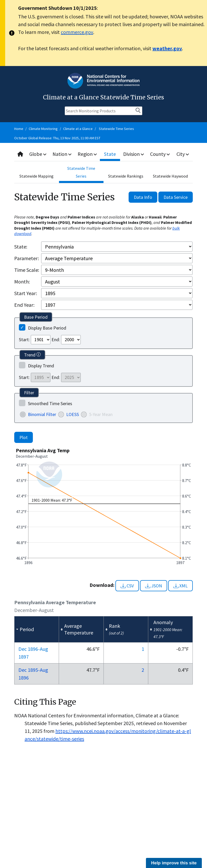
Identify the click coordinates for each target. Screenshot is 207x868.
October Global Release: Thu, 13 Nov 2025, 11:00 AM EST (57, 138)
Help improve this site (174, 863)
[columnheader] (37, 629)
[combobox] (103, 154)
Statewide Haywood (170, 176)
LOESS (73, 414)
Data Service (176, 197)
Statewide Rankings (126, 176)
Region (88, 154)
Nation (63, 154)
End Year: (24, 305)
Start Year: (26, 293)
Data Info (143, 197)
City (183, 154)
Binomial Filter (42, 414)
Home (19, 129)
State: (21, 247)
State (111, 154)
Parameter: (27, 258)
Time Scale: (27, 270)
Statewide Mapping (36, 176)
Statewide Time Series (116, 129)
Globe (38, 154)
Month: (22, 282)
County (160, 154)
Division (134, 154)
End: (56, 340)
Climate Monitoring (43, 129)
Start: (24, 340)
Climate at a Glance (78, 129)
